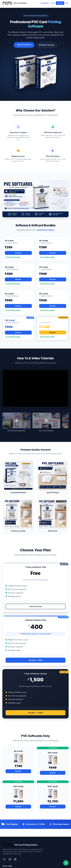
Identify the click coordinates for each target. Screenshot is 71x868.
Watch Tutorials (47, 45)
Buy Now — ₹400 (35, 660)
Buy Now (18, 253)
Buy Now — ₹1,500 (36, 713)
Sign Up (60, 3)
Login (53, 3)
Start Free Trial (35, 606)
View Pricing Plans (24, 45)
